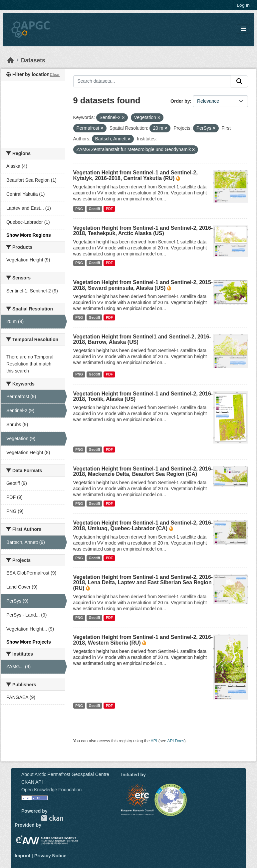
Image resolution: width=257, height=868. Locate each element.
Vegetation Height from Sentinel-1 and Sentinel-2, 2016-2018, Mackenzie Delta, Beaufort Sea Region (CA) (143, 471)
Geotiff (95, 209)
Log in (243, 5)
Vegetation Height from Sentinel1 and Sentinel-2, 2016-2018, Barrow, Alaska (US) (142, 339)
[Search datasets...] (152, 81)
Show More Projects (29, 642)
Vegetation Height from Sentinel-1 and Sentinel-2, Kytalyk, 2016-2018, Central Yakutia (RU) (135, 175)
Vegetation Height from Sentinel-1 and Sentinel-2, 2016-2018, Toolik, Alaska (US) (143, 396)
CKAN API (32, 782)
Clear (55, 75)
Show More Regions (29, 235)
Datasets (33, 60)
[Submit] (239, 81)
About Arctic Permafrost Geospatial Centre (65, 774)
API (154, 741)
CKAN (52, 818)
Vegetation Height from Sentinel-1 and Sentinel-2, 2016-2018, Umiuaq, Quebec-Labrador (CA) (143, 526)
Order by (180, 101)
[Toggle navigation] (244, 29)
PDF (109, 209)
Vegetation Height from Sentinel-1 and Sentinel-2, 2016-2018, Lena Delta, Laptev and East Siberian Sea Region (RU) (143, 583)
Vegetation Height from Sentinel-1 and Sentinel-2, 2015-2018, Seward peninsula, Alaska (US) (143, 285)
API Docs (176, 741)
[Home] (11, 60)
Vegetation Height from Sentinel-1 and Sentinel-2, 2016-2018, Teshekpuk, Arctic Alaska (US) (143, 231)
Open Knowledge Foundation (51, 790)
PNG (79, 209)
